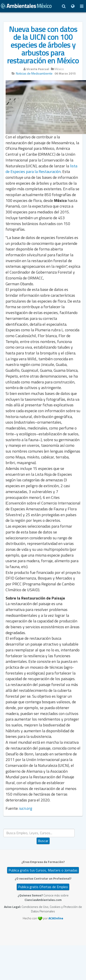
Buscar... (43, 829)
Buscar (43, 841)
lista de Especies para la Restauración (41, 169)
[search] (39, 833)
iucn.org (26, 808)
